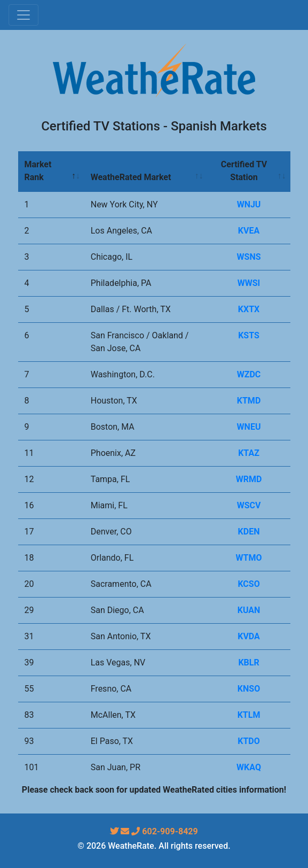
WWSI (249, 283)
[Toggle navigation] (23, 15)
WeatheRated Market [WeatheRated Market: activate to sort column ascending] (131, 177)
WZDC (249, 374)
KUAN (249, 610)
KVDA (249, 636)
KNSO (249, 689)
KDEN (249, 532)
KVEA (249, 231)
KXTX (249, 309)
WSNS (249, 257)
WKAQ (249, 767)
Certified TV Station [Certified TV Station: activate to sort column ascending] (244, 171)
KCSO (248, 584)
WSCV (249, 505)
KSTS (249, 335)
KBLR (248, 662)
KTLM (249, 715)
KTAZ (249, 453)
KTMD (249, 401)
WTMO (249, 558)
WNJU (249, 204)
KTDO (249, 741)
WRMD (249, 479)
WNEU (249, 427)
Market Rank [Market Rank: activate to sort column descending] (38, 171)
